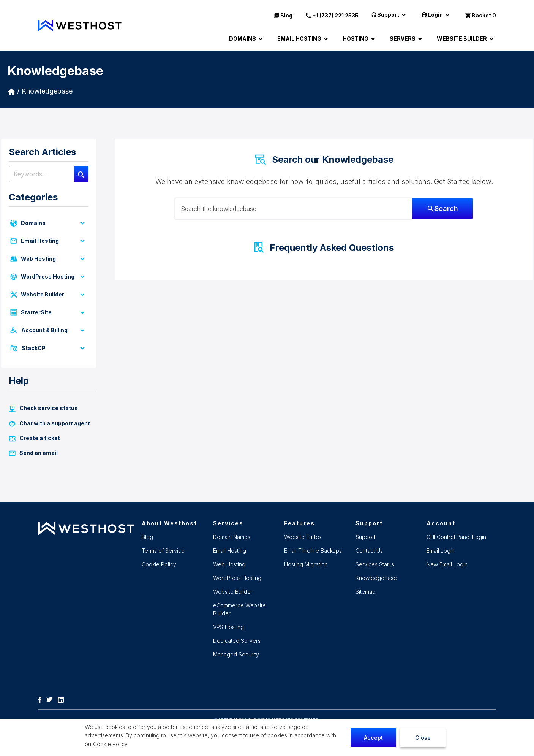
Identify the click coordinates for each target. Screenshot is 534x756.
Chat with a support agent (49, 423)
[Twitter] (51, 699)
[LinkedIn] (63, 699)
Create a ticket (34, 438)
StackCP (49, 348)
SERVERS (407, 39)
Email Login (441, 551)
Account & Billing (49, 330)
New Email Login (447, 564)
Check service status (43, 408)
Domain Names (232, 537)
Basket (481, 16)
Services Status (375, 564)
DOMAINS (247, 39)
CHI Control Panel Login (456, 537)
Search (443, 208)
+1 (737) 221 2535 (332, 15)
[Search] (81, 174)
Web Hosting (49, 259)
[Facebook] (42, 699)
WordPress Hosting (49, 277)
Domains (49, 223)
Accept (373, 738)
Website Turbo (303, 537)
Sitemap (366, 592)
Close (423, 738)
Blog (283, 15)
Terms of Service (163, 551)
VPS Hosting (228, 627)
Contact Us (369, 551)
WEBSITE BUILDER (466, 39)
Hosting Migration (306, 564)
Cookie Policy (110, 744)
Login (437, 15)
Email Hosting (49, 241)
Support (390, 15)
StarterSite (49, 312)
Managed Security (236, 654)
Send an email (33, 453)
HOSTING (360, 39)
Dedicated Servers (237, 641)
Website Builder (49, 295)
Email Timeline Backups (313, 551)
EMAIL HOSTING (304, 39)
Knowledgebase (47, 91)
